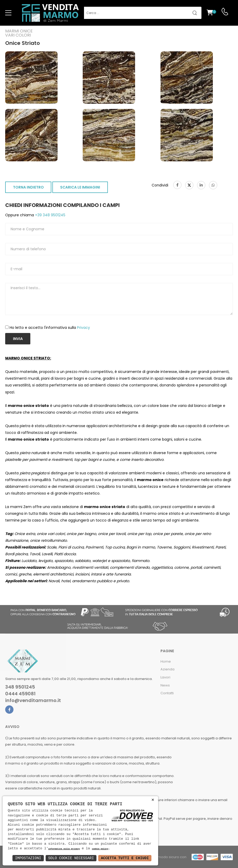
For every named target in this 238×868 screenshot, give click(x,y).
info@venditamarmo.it (33, 700)
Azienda (167, 669)
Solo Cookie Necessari (71, 858)
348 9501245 (20, 687)
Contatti (167, 693)
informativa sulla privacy (64, 849)
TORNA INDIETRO (28, 187)
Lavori (165, 677)
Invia (18, 339)
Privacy (83, 328)
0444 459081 (20, 694)
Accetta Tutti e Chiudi (125, 858)
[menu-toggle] (8, 13)
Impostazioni (28, 858)
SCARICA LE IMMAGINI (80, 187)
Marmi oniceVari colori (19, 33)
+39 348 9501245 (50, 215)
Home (166, 661)
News (165, 685)
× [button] (153, 800)
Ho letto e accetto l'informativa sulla (50, 328)
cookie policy (100, 849)
